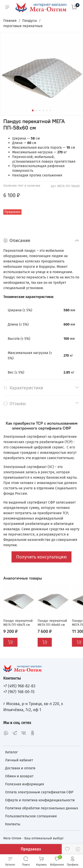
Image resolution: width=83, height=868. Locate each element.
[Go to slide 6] (50, 110)
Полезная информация (25, 784)
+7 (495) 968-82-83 (19, 686)
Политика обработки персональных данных (42, 808)
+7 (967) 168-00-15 (19, 692)
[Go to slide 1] (33, 110)
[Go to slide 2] (36, 110)
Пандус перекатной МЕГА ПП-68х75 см (18, 623)
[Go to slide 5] (47, 110)
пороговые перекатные (23, 26)
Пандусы (30, 21)
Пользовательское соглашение (31, 816)
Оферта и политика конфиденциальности (40, 800)
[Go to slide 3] (40, 110)
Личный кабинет (19, 760)
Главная (10, 21)
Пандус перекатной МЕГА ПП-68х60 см (52, 623)
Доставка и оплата (20, 768)
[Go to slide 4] (43, 110)
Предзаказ (31, 849)
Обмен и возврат (19, 776)
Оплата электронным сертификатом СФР (39, 792)
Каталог (12, 752)
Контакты (13, 824)
